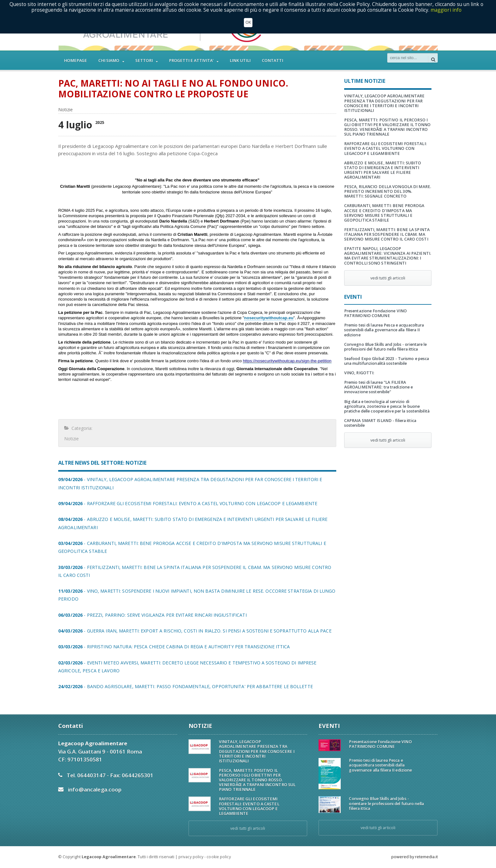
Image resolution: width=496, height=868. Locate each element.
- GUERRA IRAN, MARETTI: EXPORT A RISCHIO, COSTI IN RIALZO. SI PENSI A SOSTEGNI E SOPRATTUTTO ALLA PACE (193, 631)
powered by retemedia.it (415, 857)
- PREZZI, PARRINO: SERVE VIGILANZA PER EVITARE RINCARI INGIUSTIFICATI (151, 615)
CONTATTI (273, 61)
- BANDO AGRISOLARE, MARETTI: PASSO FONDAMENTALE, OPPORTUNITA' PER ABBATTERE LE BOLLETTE (184, 686)
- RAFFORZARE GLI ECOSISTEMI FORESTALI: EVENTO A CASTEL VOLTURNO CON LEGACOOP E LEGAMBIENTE (186, 503)
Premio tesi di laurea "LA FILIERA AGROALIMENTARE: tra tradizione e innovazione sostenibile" (378, 387)
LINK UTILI (240, 61)
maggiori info (446, 10)
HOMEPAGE (75, 61)
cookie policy (218, 857)
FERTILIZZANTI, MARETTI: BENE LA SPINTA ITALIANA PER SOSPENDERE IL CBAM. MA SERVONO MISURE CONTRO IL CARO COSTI (386, 234)
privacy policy (191, 857)
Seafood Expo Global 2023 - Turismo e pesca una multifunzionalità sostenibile (386, 361)
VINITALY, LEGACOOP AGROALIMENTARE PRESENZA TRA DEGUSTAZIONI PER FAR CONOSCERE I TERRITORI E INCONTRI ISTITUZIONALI (384, 103)
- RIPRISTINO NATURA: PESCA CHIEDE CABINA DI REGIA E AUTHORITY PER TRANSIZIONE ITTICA (172, 647)
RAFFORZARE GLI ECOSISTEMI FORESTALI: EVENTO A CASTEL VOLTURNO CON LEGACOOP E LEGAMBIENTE (385, 148)
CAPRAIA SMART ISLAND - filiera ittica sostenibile (380, 423)
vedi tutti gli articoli (388, 278)
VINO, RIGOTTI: (359, 373)
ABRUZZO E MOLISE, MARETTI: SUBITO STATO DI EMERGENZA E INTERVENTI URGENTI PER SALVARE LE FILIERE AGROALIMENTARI (382, 170)
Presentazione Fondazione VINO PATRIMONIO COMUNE (375, 313)
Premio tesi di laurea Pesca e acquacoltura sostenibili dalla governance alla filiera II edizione (383, 330)
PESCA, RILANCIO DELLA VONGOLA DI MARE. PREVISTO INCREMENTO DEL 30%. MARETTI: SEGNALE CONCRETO (388, 191)
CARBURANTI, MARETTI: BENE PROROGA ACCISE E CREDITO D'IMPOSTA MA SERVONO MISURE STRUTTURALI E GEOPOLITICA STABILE (388, 213)
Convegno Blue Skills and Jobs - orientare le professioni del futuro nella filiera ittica (385, 347)
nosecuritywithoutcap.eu (268, 318)
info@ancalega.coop (94, 789)
